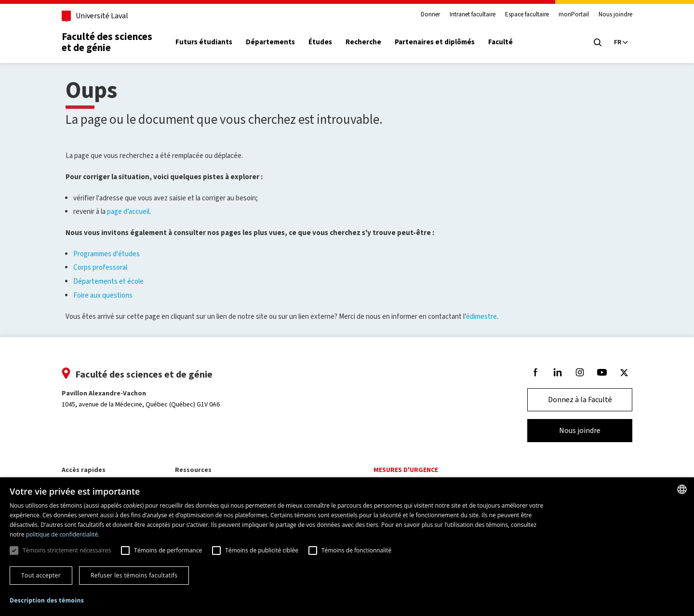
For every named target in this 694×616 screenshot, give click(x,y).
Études (324, 42)
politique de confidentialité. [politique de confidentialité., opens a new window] (63, 534)
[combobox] (682, 489)
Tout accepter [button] (41, 575)
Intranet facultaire (469, 14)
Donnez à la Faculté (576, 400)
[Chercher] (594, 42)
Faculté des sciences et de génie (111, 42)
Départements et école (108, 281)
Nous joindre (612, 14)
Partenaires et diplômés (439, 42)
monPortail (570, 14)
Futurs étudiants (208, 42)
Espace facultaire (523, 14)
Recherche (367, 42)
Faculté (504, 42)
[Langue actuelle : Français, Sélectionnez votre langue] (617, 42)
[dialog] (347, 547)
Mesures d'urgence (406, 470)
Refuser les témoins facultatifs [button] (134, 575)
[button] (47, 601)
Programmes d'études (107, 254)
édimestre (481, 316)
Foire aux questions (103, 295)
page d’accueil (128, 211)
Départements (274, 42)
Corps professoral (100, 267)
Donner (427, 14)
